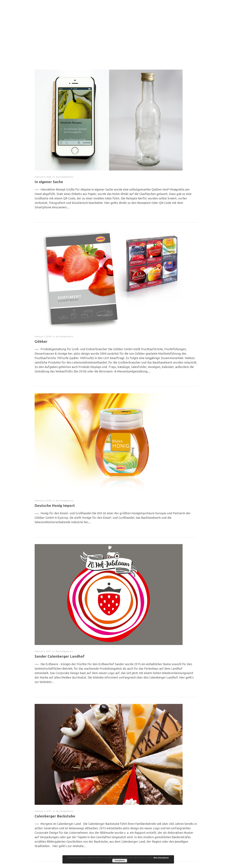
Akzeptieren (120, 861)
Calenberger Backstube (55, 816)
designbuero (66, 177)
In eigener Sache (49, 182)
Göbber (41, 341)
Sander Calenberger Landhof (60, 656)
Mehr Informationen (161, 858)
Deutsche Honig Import (55, 506)
